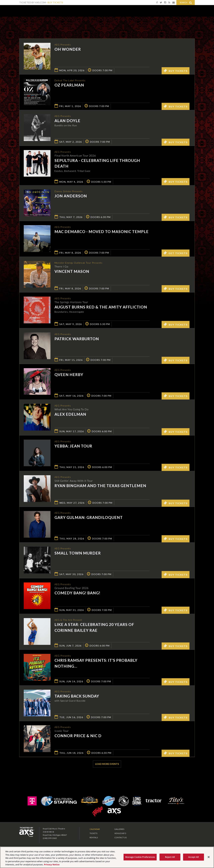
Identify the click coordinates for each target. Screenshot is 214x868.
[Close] (209, 857)
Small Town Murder (78, 555)
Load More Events (107, 765)
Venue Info (120, 834)
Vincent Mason (72, 273)
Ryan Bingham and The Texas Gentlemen (100, 487)
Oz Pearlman (69, 85)
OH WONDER (68, 50)
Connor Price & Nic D (78, 737)
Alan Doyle (67, 121)
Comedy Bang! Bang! (77, 594)
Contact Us (120, 838)
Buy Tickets (55, 2)
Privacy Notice (52, 864)
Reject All (170, 857)
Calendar (95, 830)
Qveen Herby (69, 376)
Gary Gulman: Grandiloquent (89, 519)
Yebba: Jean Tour (73, 447)
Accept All (194, 857)
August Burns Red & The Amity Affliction (101, 308)
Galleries (119, 830)
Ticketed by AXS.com (104, 24)
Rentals (94, 838)
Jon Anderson (71, 197)
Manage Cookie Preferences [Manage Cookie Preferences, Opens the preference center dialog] (140, 857)
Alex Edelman (70, 416)
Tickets (93, 834)
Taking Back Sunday (77, 698)
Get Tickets (176, 254)
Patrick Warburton (77, 340)
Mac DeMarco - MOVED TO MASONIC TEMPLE (102, 233)
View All (190, 24)
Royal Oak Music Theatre (30, 10)
